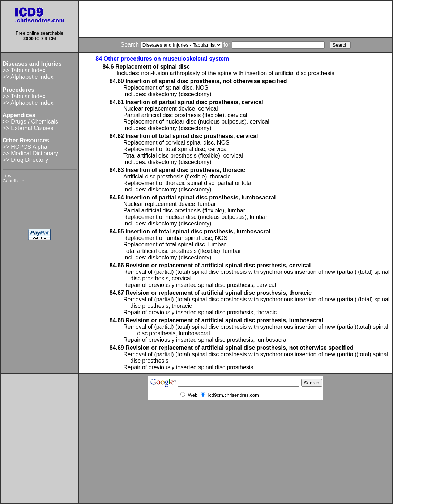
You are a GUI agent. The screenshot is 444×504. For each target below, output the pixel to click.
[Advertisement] (236, 19)
